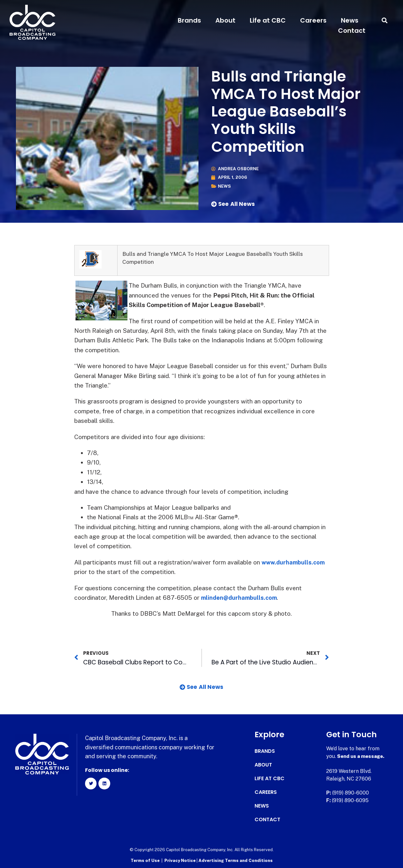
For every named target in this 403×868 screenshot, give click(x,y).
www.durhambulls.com (295, 562)
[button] (385, 21)
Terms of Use (145, 860)
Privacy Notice (180, 860)
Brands (189, 20)
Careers (313, 20)
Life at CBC (268, 20)
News (350, 20)
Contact (352, 31)
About (225, 20)
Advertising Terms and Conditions (236, 860)
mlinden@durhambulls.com (241, 598)
